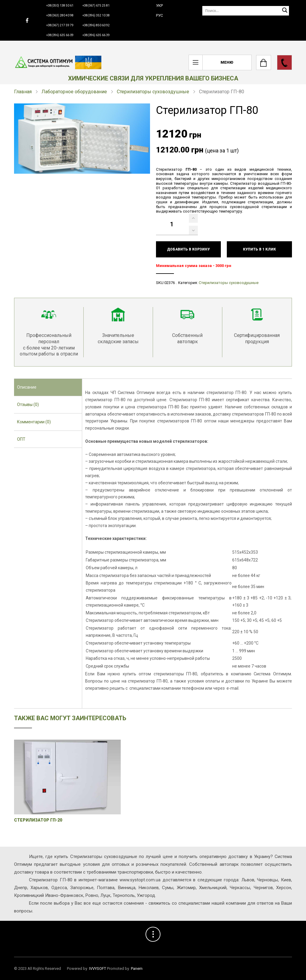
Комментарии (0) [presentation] (34, 422)
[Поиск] (246, 11)
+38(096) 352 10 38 (96, 15)
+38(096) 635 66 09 (60, 35)
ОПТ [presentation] (21, 439)
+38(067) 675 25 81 (96, 6)
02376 (170, 283)
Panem (137, 968)
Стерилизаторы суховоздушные (153, 92)
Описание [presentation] (27, 387)
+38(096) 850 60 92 (96, 25)
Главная (23, 92)
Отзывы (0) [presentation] (28, 404)
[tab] (48, 387)
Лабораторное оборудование (74, 92)
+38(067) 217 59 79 (60, 25)
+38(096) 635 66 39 (96, 35)
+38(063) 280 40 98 (60, 15)
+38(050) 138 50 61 (60, 6)
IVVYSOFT (98, 968)
